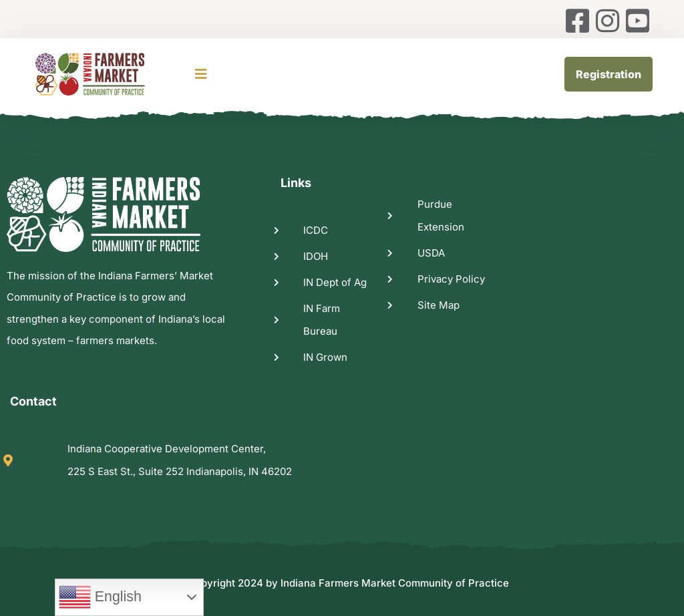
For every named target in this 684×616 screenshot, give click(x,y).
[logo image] (107, 74)
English (100, 597)
